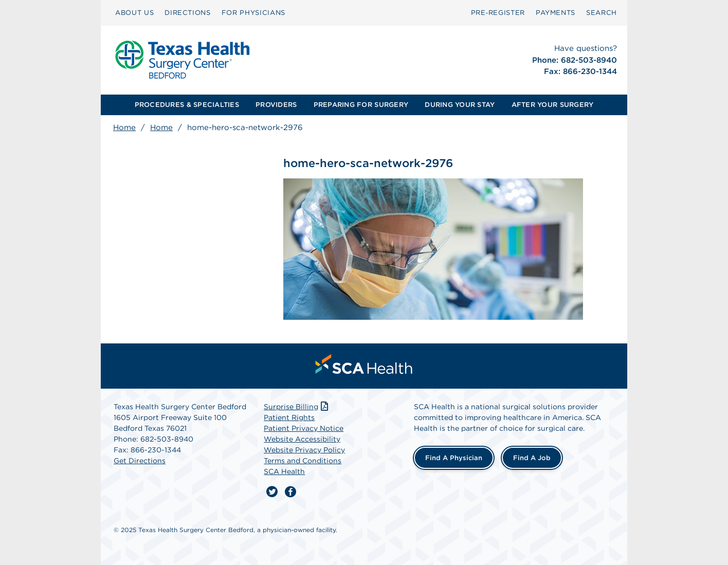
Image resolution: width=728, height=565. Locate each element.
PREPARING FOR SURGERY (361, 105)
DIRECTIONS (188, 13)
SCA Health (284, 471)
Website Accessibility (302, 439)
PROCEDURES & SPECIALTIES (187, 105)
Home (124, 127)
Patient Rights (289, 417)
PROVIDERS (276, 105)
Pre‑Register (498, 13)
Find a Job (532, 458)
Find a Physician (454, 458)
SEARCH (602, 13)
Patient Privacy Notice (304, 428)
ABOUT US (134, 13)
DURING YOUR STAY (460, 105)
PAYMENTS (556, 13)
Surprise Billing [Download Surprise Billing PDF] (297, 407)
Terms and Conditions (303, 461)
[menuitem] (134, 13)
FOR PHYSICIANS (253, 13)
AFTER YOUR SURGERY (553, 105)
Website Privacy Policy (304, 450)
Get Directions (140, 461)
